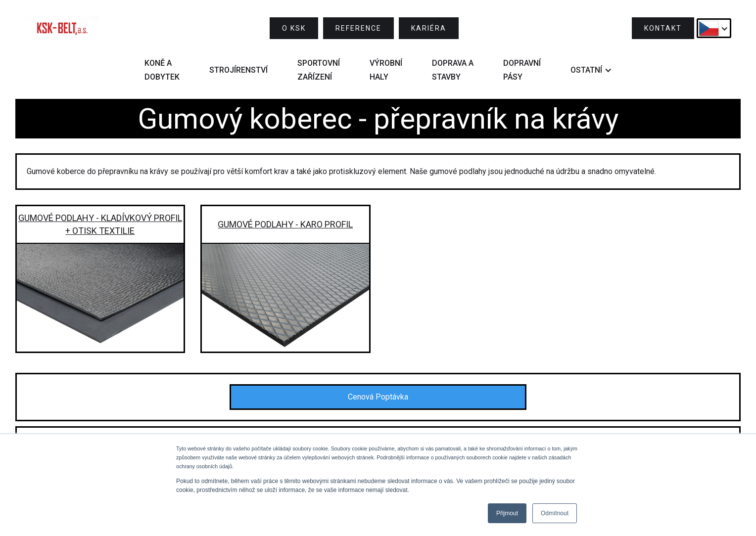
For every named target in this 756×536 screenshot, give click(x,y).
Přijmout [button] (507, 513)
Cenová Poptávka (378, 397)
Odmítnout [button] (555, 513)
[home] (62, 28)
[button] (714, 28)
